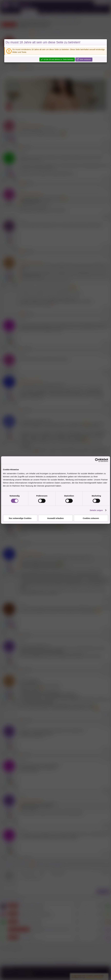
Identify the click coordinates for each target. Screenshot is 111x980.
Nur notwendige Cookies (20, 518)
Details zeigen (96, 510)
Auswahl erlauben (55, 518)
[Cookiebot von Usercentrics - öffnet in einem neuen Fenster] (97, 460)
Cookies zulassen (91, 518)
